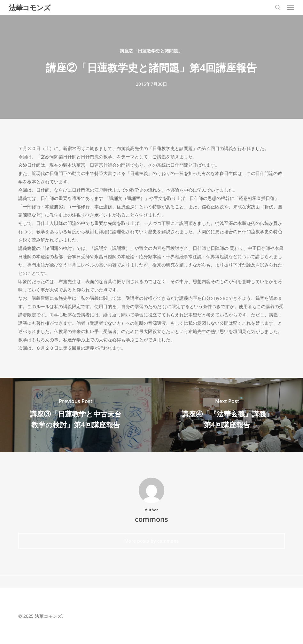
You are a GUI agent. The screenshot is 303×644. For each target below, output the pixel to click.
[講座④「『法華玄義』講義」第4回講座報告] (227, 415)
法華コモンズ (30, 7)
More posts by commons (151, 541)
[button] (291, 7)
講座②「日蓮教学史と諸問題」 (151, 51)
